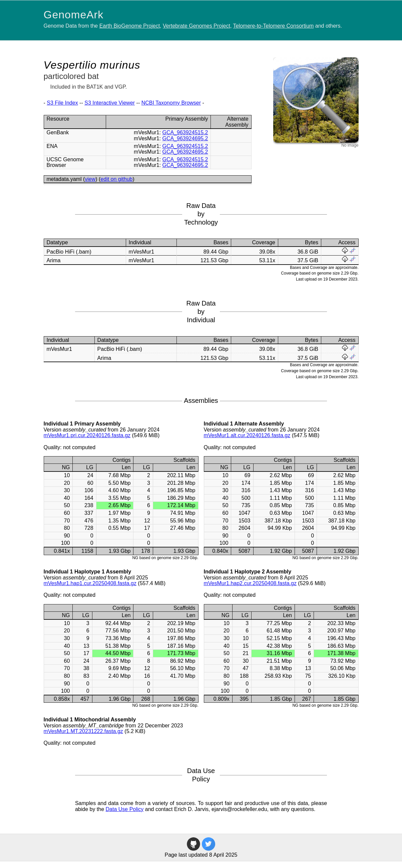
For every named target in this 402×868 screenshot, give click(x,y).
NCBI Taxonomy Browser (171, 103)
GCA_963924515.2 (185, 132)
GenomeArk (74, 15)
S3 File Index (62, 103)
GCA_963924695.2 (185, 138)
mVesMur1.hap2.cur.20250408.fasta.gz (250, 583)
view (90, 179)
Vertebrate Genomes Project (196, 26)
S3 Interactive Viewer (110, 103)
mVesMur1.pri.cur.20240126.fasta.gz (87, 435)
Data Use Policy (125, 809)
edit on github (116, 179)
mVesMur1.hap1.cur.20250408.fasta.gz (90, 583)
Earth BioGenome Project (130, 26)
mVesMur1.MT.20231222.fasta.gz (83, 731)
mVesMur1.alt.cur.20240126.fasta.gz (247, 435)
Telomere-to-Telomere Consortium (274, 26)
